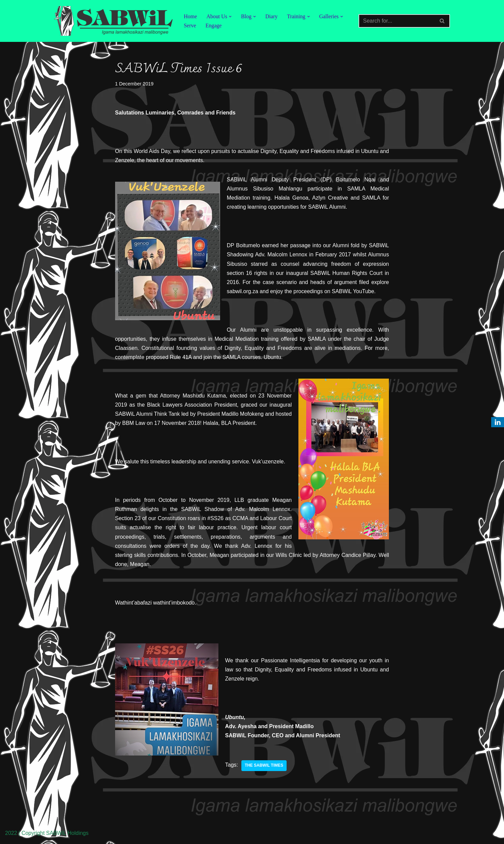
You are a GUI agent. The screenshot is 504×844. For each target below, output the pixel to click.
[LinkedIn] (498, 422)
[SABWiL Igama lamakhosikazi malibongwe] (113, 21)
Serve (190, 25)
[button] (230, 17)
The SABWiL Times (264, 768)
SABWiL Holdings (68, 835)
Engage (214, 25)
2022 (11, 835)
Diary (272, 16)
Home (191, 16)
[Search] (397, 21)
